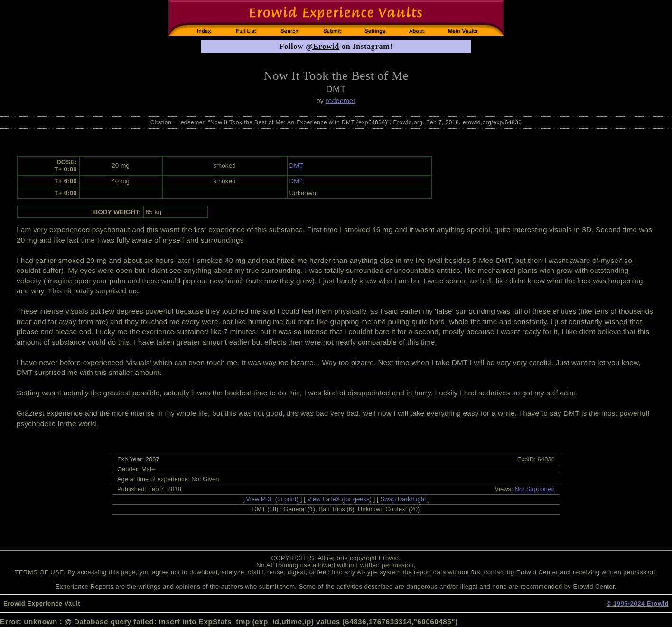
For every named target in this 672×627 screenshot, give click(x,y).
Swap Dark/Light (403, 499)
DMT (296, 165)
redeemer (341, 101)
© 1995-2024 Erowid (638, 604)
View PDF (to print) (272, 499)
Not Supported (535, 489)
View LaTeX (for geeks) (340, 499)
